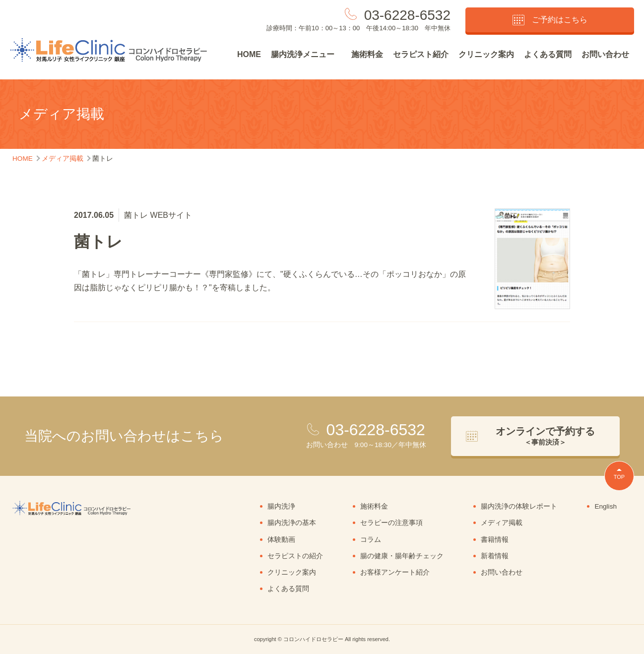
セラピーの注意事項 (391, 523)
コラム (371, 540)
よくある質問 (548, 54)
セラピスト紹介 (421, 54)
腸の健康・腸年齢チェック (402, 556)
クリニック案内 (486, 54)
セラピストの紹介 (295, 556)
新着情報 (495, 556)
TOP (619, 477)
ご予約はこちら (550, 20)
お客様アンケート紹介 (395, 572)
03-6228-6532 (407, 15)
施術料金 (367, 54)
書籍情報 (495, 540)
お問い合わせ (605, 54)
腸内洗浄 (281, 506)
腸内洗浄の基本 (292, 523)
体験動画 (281, 540)
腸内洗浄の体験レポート (519, 506)
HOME (249, 54)
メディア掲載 (502, 523)
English (606, 506)
